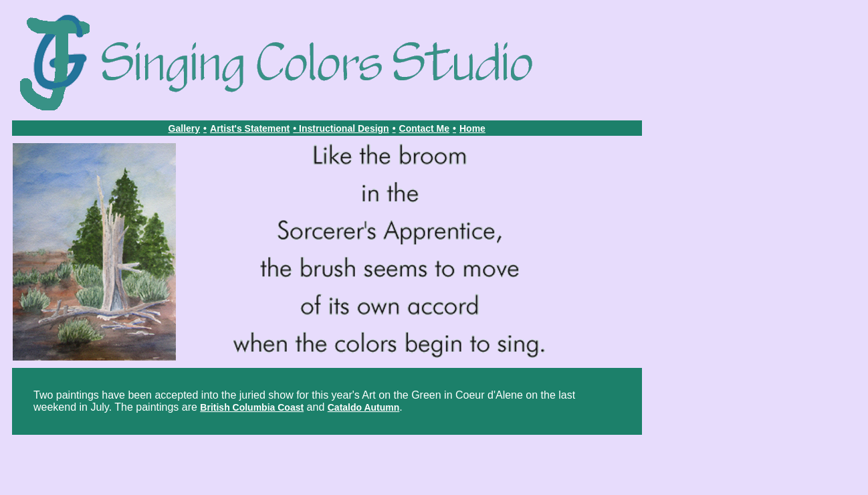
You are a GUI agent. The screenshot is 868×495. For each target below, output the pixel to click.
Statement (267, 128)
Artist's (227, 128)
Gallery (184, 128)
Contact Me (424, 128)
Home (472, 128)
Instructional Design (344, 128)
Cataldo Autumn (364, 407)
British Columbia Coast (252, 407)
